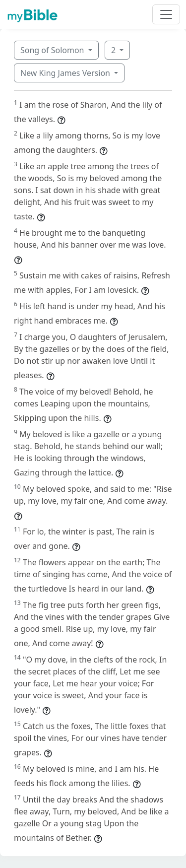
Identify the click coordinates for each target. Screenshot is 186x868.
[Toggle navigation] (166, 14)
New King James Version (66, 73)
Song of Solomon (53, 50)
